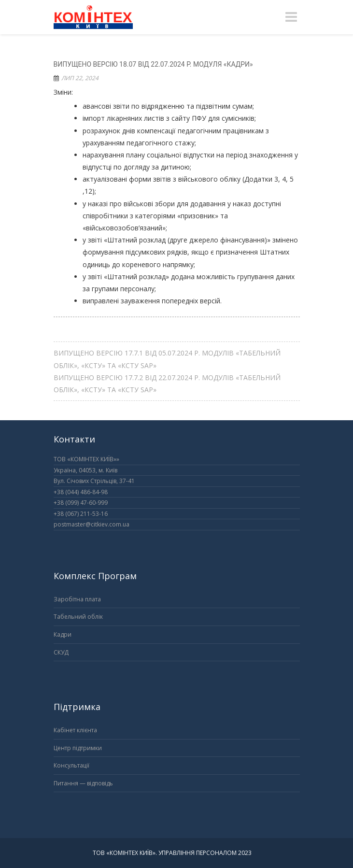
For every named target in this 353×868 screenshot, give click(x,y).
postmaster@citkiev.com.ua (92, 524)
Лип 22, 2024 (80, 78)
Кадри (63, 634)
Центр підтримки (78, 748)
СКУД (61, 652)
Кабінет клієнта (75, 730)
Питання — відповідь (83, 783)
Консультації (71, 765)
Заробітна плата (77, 599)
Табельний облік (78, 617)
